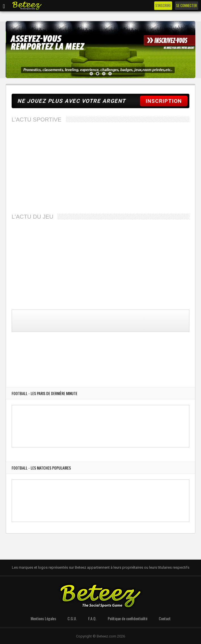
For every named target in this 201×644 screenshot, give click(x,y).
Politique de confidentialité (128, 618)
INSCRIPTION (164, 101)
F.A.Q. (92, 618)
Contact (165, 618)
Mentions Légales (43, 618)
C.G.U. (72, 618)
